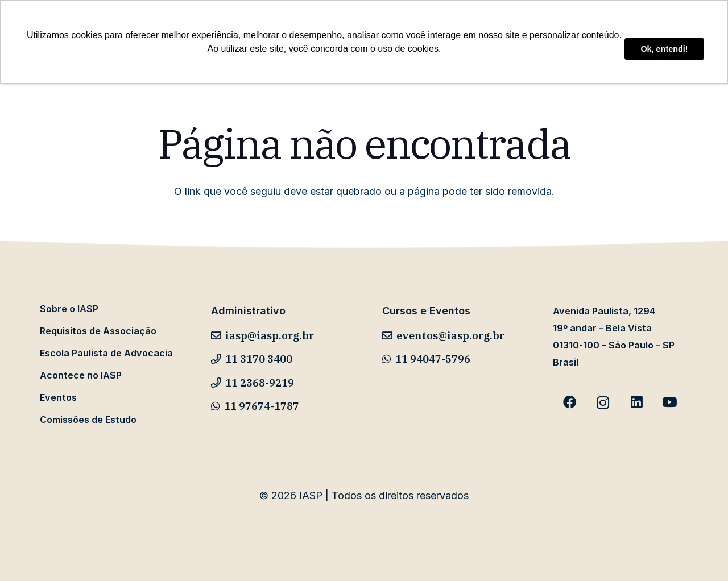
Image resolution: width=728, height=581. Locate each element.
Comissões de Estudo (88, 420)
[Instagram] (603, 403)
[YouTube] (670, 403)
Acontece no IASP (81, 375)
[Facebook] (570, 403)
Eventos (58, 397)
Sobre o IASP (69, 309)
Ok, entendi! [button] (664, 49)
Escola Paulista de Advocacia (106, 353)
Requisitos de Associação (98, 331)
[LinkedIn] (636, 403)
